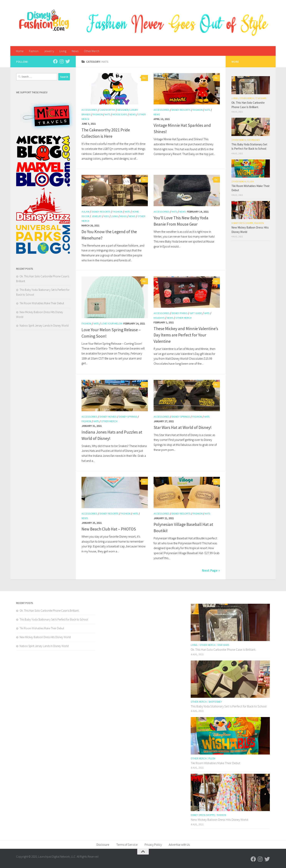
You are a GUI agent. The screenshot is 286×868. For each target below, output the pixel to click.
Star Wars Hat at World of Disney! (183, 427)
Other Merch (92, 51)
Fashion (34, 51)
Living (63, 51)
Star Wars (261, 98)
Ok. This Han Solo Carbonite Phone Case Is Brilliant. (49, 611)
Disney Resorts (181, 110)
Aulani (85, 212)
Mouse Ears (120, 114)
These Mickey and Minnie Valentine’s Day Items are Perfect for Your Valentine (186, 335)
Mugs (123, 216)
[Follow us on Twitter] (68, 61)
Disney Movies (108, 417)
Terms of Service (127, 845)
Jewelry (49, 51)
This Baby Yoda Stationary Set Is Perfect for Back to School (54, 619)
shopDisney (253, 140)
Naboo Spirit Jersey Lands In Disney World (44, 326)
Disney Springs (128, 417)
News (75, 51)
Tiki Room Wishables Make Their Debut (42, 303)
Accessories (89, 110)
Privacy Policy (153, 845)
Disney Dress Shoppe (242, 223)
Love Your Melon (112, 324)
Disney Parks (180, 313)
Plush (250, 181)
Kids (106, 216)
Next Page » (211, 570)
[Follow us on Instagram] (62, 61)
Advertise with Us (179, 845)
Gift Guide (196, 313)
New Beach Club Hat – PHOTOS (109, 529)
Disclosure (103, 845)
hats (108, 114)
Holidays (159, 318)
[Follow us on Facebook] (55, 61)
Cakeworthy (107, 110)
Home (20, 51)
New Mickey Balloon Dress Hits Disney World (45, 637)
